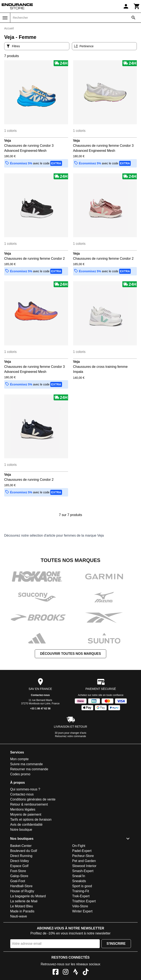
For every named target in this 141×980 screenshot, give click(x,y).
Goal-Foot (18, 881)
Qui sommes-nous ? (25, 789)
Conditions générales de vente (33, 799)
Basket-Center (21, 846)
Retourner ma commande (29, 769)
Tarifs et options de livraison (31, 820)
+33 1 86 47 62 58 (40, 709)
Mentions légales (23, 809)
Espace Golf (19, 866)
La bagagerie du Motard (28, 896)
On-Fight (79, 846)
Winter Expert (82, 911)
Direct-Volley (20, 861)
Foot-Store (18, 871)
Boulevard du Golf (24, 851)
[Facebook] (56, 973)
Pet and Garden (84, 861)
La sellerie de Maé (24, 901)
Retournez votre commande (70, 736)
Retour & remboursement (29, 804)
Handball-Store (21, 886)
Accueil (9, 28)
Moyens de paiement (26, 814)
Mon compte (19, 759)
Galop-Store (19, 876)
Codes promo (20, 774)
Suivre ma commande (27, 764)
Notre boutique (21, 830)
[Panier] (137, 6)
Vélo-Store (80, 906)
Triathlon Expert (84, 901)
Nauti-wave (19, 916)
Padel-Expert (82, 851)
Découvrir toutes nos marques (70, 654)
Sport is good (82, 886)
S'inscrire (116, 944)
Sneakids (79, 881)
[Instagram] (66, 973)
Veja (8, 141)
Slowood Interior (84, 866)
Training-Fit (81, 891)
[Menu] (5, 18)
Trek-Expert (81, 896)
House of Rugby (22, 891)
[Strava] (76, 973)
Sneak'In (79, 876)
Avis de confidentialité (26, 825)
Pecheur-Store (83, 856)
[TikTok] (86, 973)
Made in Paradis (22, 911)
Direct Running (21, 856)
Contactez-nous (40, 695)
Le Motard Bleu (22, 906)
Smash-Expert (83, 871)
